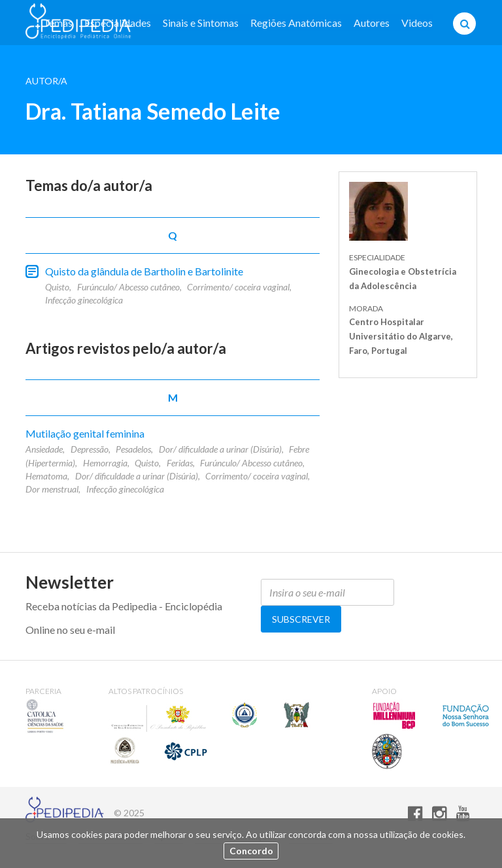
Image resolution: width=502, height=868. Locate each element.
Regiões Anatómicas (296, 23)
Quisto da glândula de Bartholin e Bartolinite (144, 271)
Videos (417, 23)
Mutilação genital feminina (85, 433)
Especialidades (118, 23)
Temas (58, 23)
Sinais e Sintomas (201, 23)
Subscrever (301, 619)
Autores (372, 23)
